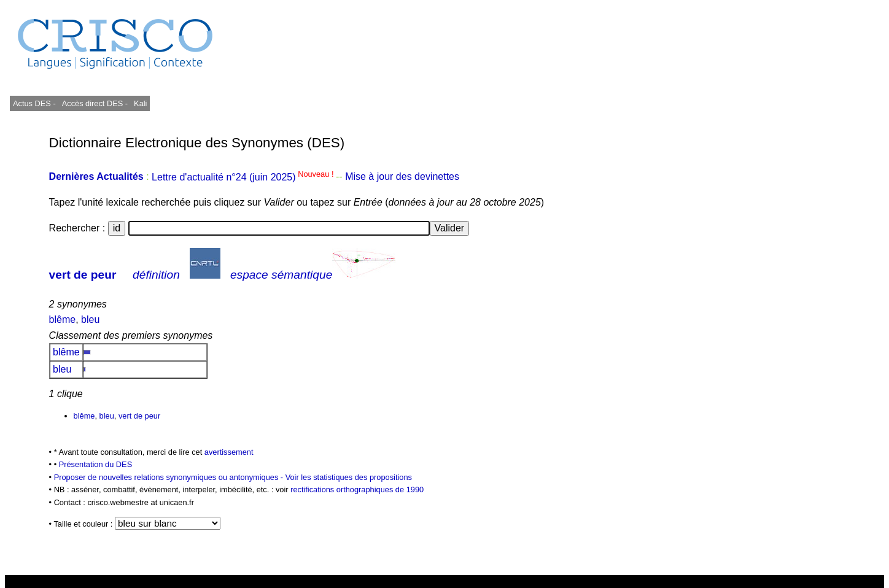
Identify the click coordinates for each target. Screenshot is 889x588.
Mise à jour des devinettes (402, 177)
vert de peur (83, 275)
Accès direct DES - (95, 103)
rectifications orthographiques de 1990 (357, 489)
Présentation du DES (96, 464)
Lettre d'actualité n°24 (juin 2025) (244, 177)
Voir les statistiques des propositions (349, 477)
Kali (140, 103)
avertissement (229, 452)
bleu (90, 319)
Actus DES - (34, 103)
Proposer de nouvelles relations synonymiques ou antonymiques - (170, 477)
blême (63, 319)
